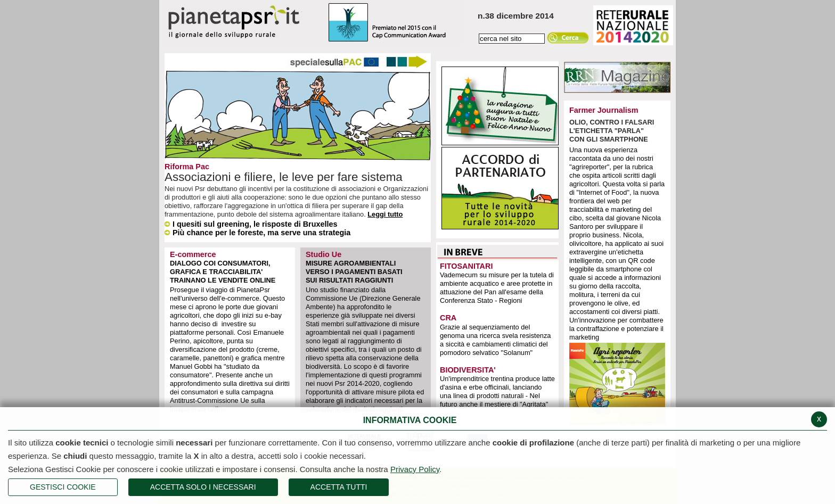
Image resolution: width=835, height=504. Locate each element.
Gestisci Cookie (63, 487)
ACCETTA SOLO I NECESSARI (203, 487)
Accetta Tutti (339, 487)
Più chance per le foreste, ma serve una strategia (257, 233)
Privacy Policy (415, 469)
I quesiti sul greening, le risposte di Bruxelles (251, 224)
